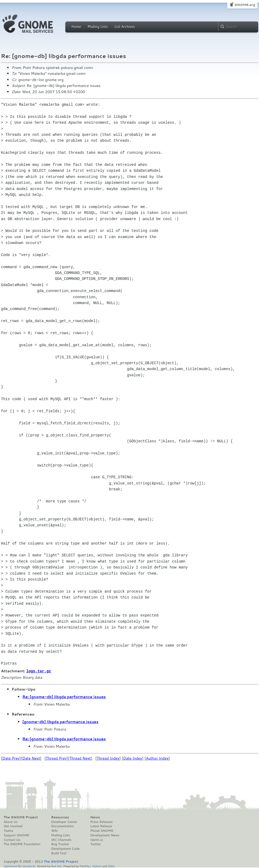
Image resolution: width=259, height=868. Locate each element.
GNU (111, 866)
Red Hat (56, 866)
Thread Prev (56, 758)
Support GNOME (17, 835)
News (95, 817)
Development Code (65, 848)
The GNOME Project (21, 817)
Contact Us (12, 840)
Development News (105, 835)
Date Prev (11, 758)
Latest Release (101, 826)
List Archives (125, 27)
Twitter (96, 844)
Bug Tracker (60, 844)
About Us (11, 822)
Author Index (157, 758)
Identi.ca (97, 840)
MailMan (85, 866)
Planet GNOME (102, 830)
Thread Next (80, 758)
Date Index (133, 758)
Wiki (55, 830)
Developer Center (64, 822)
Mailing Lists (98, 27)
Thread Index (108, 758)
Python (97, 866)
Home (76, 27)
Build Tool (59, 853)
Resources (60, 817)
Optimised (10, 866)
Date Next (31, 758)
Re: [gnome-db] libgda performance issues (64, 696)
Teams (9, 830)
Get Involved (13, 826)
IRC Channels (61, 840)
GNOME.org (245, 5)
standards (29, 866)
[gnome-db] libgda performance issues (61, 721)
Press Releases (101, 822)
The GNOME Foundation (22, 844)
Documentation (63, 826)
